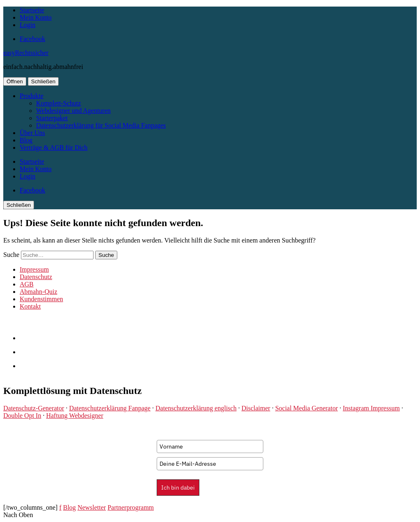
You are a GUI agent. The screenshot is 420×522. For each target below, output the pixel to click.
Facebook (32, 39)
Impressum (34, 269)
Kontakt (30, 306)
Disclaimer (256, 408)
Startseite (32, 10)
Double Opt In (22, 416)
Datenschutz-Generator (34, 408)
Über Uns (32, 133)
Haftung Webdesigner (74, 416)
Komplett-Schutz (58, 103)
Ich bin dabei (178, 488)
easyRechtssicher (26, 53)
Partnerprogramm (131, 507)
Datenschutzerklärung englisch (196, 408)
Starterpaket (52, 118)
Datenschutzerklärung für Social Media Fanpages (101, 125)
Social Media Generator (307, 408)
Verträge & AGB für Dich (54, 148)
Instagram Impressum (371, 408)
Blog (26, 140)
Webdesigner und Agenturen (73, 111)
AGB (27, 284)
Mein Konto (36, 17)
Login (27, 25)
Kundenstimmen (41, 299)
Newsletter (92, 507)
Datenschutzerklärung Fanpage (110, 408)
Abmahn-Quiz (39, 292)
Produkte (32, 96)
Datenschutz (36, 277)
